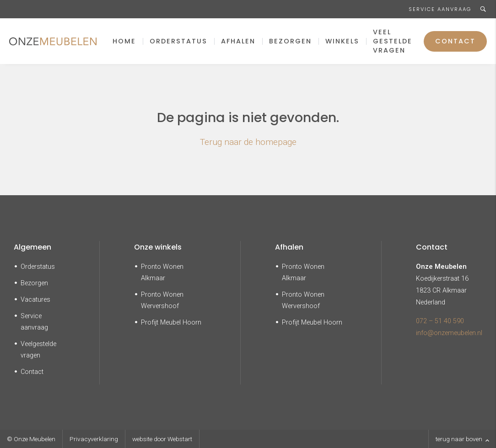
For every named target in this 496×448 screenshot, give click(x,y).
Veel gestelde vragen (393, 41)
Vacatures (35, 300)
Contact (455, 41)
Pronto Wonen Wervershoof (162, 300)
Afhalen (238, 41)
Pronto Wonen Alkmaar (162, 272)
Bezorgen (290, 41)
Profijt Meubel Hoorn (171, 323)
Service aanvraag (440, 9)
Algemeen (32, 247)
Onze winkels (158, 247)
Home (124, 41)
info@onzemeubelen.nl (449, 333)
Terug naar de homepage (248, 142)
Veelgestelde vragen (38, 350)
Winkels (342, 41)
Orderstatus (178, 41)
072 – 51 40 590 (440, 321)
